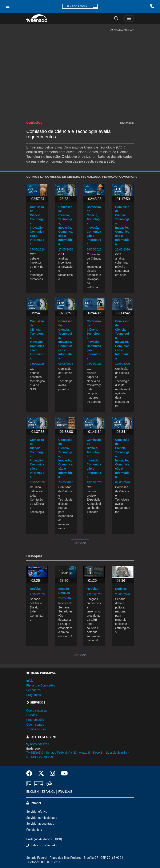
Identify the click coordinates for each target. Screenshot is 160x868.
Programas (33, 695)
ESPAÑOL (48, 792)
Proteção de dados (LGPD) (44, 839)
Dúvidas (32, 715)
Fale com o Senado (41, 845)
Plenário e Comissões (41, 685)
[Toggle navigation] (129, 19)
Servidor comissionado (42, 818)
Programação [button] (35, 720)
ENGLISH (33, 792)
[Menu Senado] (8, 6)
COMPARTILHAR (122, 30)
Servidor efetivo (37, 812)
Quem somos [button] (35, 725)
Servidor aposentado (40, 824)
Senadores (33, 690)
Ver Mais (80, 543)
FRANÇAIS (65, 792)
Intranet (34, 803)
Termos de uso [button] (36, 729)
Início (30, 681)
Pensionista (34, 830)
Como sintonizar (37, 710)
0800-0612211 (38, 744)
